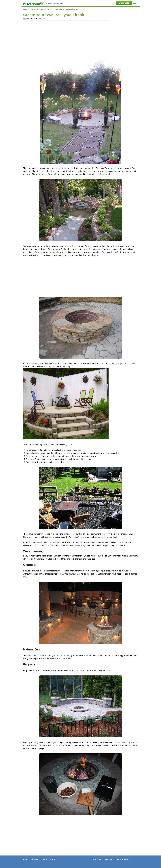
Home (25, 9)
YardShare (33, 3)
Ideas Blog (59, 3)
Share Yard (124, 3)
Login (136, 3)
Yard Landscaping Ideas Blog (41, 9)
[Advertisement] (81, 38)
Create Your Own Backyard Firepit (66, 9)
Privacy (44, 859)
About (26, 859)
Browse (49, 3)
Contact (35, 859)
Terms (52, 859)
